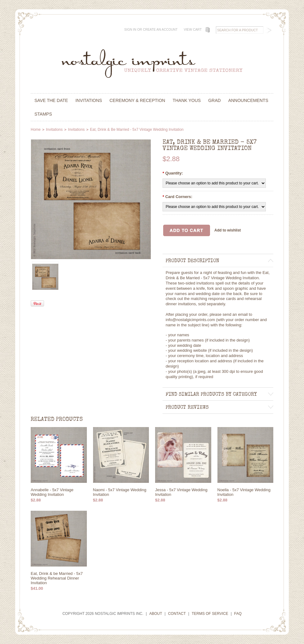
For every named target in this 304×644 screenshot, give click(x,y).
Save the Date (51, 100)
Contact (177, 614)
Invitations (89, 100)
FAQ (238, 614)
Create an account (160, 30)
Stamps (43, 114)
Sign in (130, 30)
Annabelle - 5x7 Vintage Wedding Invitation (52, 492)
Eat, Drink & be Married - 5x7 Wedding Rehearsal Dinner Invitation (57, 578)
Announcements (248, 100)
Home (36, 130)
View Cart (193, 30)
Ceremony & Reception (137, 100)
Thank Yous (187, 100)
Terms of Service (210, 614)
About (156, 614)
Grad (214, 100)
